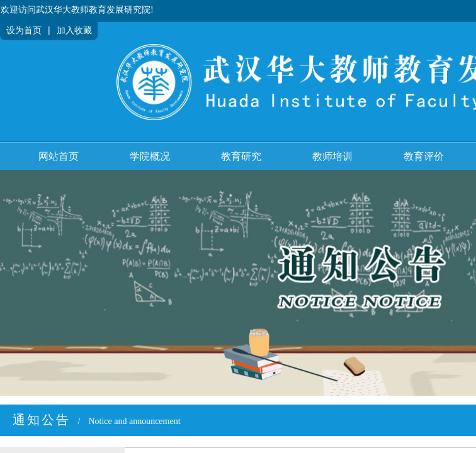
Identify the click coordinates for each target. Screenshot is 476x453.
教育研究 (241, 156)
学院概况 (150, 156)
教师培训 (332, 156)
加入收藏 (74, 31)
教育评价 (424, 156)
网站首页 (59, 156)
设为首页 (24, 31)
